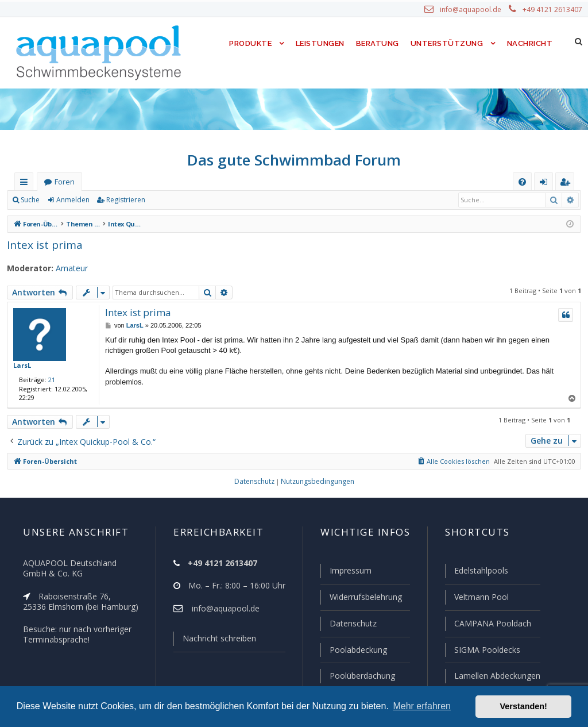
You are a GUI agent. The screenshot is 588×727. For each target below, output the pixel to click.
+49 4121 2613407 (554, 10)
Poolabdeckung (353, 651)
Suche (30, 200)
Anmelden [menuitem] (546, 184)
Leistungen (319, 43)
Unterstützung (447, 43)
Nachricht (529, 43)
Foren (64, 182)
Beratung (378, 43)
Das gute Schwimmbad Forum (294, 160)
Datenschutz (348, 625)
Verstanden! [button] (524, 706)
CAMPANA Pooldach (492, 625)
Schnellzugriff (26, 184)
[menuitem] (522, 182)
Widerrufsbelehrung (361, 599)
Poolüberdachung (357, 676)
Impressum (345, 573)
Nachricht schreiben (215, 641)
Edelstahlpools (480, 573)
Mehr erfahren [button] (422, 706)
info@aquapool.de (475, 10)
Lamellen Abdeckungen (496, 676)
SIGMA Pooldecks (487, 651)
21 (49, 379)
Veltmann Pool (480, 599)
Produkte (248, 43)
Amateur (66, 268)
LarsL (22, 365)
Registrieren (124, 200)
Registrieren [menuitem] (567, 184)
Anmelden (72, 200)
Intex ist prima (41, 245)
